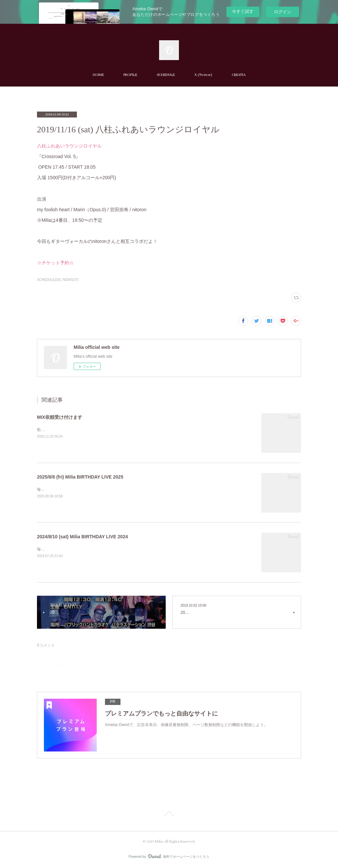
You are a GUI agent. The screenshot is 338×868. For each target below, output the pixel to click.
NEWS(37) (71, 280)
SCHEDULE (166, 75)
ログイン (283, 12)
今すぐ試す (243, 11)
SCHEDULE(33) (49, 280)
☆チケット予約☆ (55, 263)
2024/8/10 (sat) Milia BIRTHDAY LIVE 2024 (82, 537)
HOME (98, 75)
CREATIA (239, 75)
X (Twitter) (203, 75)
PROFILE (130, 75)
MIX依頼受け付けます (60, 417)
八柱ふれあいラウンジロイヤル (69, 146)
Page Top (169, 815)
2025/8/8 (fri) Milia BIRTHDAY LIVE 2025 (80, 477)
